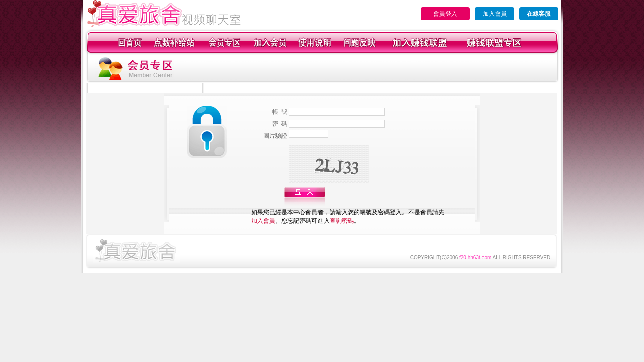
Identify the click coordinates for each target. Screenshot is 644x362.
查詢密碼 (342, 221)
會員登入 (445, 14)
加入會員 (495, 14)
